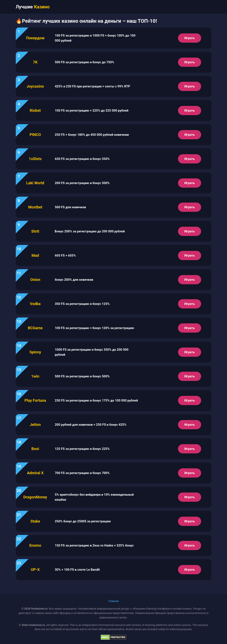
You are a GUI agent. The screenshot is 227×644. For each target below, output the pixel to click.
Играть (189, 38)
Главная (114, 601)
